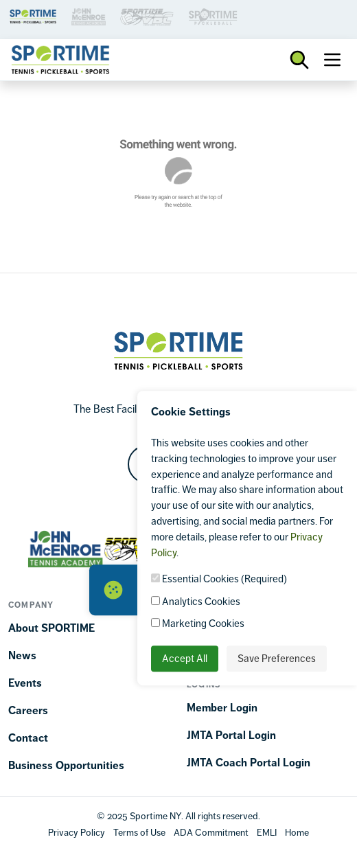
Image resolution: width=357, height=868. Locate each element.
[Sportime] (60, 60)
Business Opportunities (66, 765)
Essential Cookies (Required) (219, 579)
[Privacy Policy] (77, 832)
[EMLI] (267, 832)
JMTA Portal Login (231, 735)
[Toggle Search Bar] (299, 60)
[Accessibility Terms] (211, 832)
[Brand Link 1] (33, 15)
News (22, 655)
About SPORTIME (51, 628)
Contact (28, 738)
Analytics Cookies (196, 601)
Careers (28, 710)
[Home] (297, 832)
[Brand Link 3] (89, 15)
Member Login (222, 708)
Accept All (185, 658)
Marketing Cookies (198, 624)
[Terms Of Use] (139, 832)
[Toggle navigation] (332, 60)
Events (25, 683)
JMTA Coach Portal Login (249, 763)
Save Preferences (277, 658)
